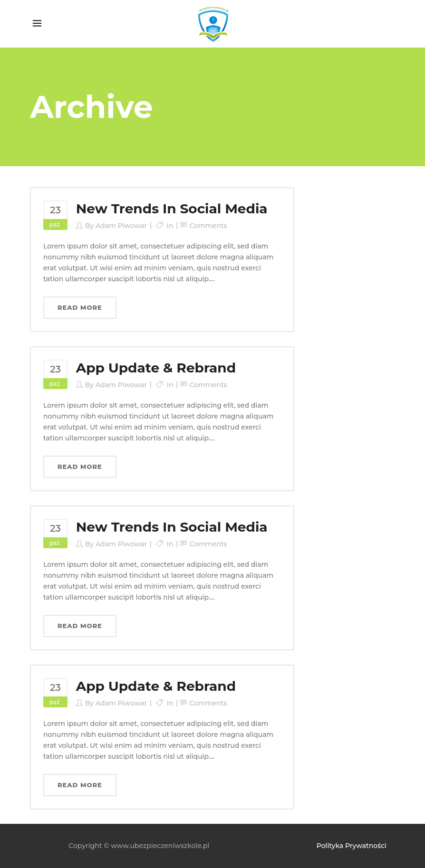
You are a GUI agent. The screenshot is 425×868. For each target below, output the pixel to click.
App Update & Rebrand (156, 368)
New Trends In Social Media (172, 209)
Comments (208, 226)
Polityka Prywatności (352, 846)
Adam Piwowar (121, 226)
